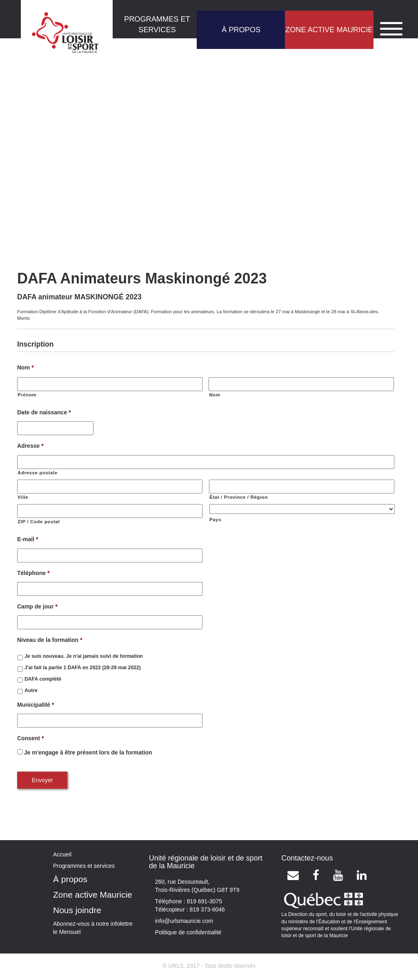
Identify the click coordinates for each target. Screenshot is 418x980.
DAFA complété (43, 679)
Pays (215, 520)
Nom (26, 367)
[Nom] (301, 384)
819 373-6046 (207, 909)
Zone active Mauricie (93, 895)
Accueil (62, 854)
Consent (30, 738)
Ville (23, 497)
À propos (70, 879)
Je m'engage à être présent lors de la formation (88, 752)
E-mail (28, 539)
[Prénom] (110, 384)
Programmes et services (84, 866)
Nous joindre (77, 910)
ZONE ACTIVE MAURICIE (329, 30)
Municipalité (36, 705)
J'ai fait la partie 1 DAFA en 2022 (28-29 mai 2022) (83, 668)
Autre (31, 690)
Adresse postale (38, 473)
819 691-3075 (204, 901)
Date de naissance (44, 412)
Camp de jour (37, 606)
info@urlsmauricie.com (184, 921)
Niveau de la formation (50, 640)
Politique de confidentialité (188, 932)
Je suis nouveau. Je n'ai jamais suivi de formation (84, 656)
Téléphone (33, 573)
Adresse (30, 446)
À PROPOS (241, 30)
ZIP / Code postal (39, 522)
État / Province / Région (239, 497)
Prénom (27, 395)
